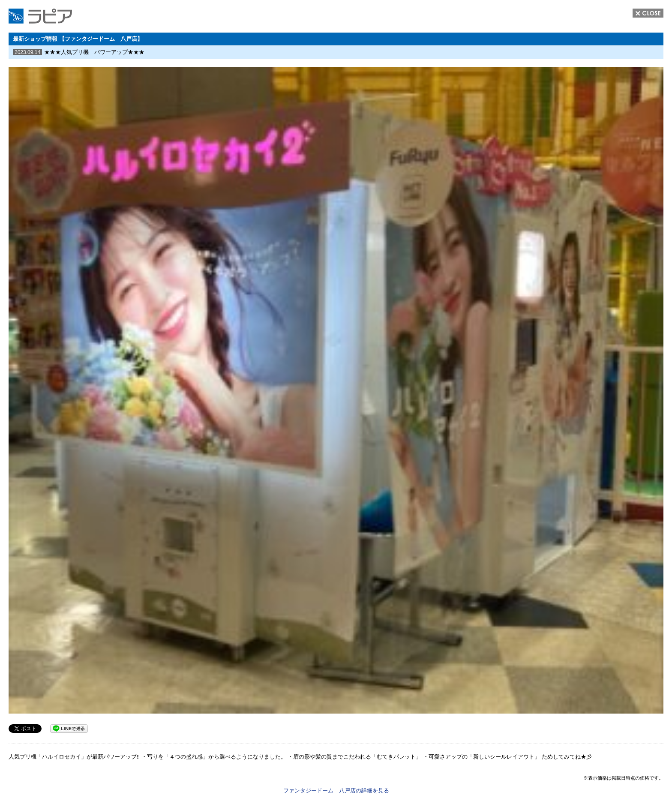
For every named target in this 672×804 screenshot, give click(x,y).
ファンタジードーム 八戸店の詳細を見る (336, 790)
